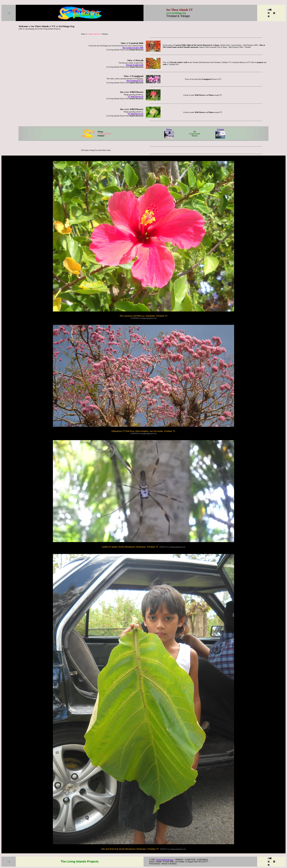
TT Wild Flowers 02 (136, 114)
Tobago (169, 129)
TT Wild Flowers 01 (136, 97)
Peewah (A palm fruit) (135, 65)
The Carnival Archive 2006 (133, 48)
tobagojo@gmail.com (165, 860)
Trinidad (220, 129)
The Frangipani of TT (135, 81)
